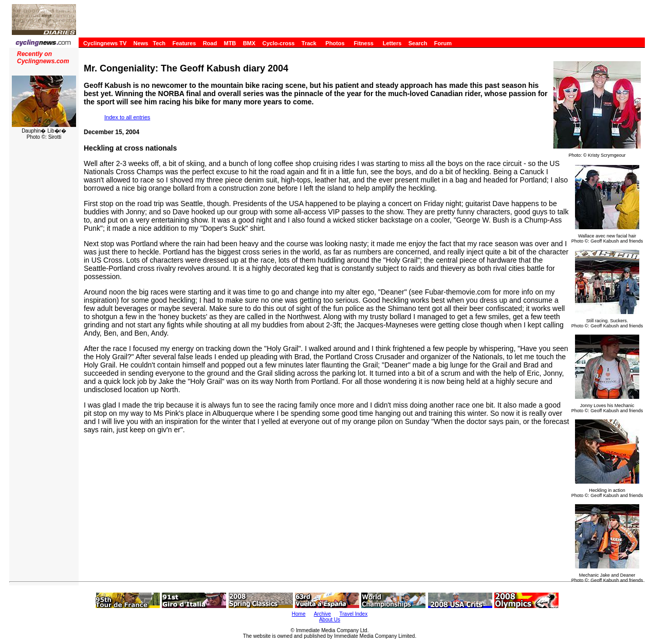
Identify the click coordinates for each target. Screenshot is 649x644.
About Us (330, 620)
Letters (392, 43)
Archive (322, 614)
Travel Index (354, 614)
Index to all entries (127, 117)
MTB (230, 43)
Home (299, 614)
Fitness (364, 43)
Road (210, 43)
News (141, 43)
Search (418, 43)
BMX (249, 43)
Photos (335, 43)
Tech (159, 43)
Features (184, 43)
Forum (443, 43)
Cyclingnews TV (105, 43)
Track (309, 43)
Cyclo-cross (278, 43)
